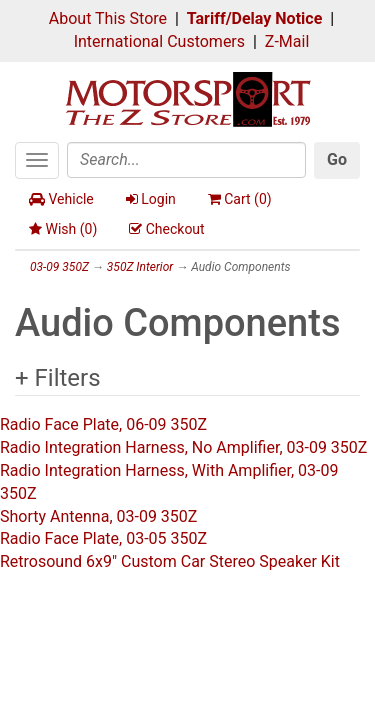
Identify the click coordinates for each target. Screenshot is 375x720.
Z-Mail (287, 41)
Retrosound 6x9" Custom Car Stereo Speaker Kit (170, 561)
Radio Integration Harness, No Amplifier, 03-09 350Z (183, 447)
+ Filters (58, 378)
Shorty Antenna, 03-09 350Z (98, 516)
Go (337, 159)
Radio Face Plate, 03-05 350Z (103, 538)
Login (151, 199)
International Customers (159, 41)
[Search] (186, 160)
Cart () (240, 199)
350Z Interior (140, 267)
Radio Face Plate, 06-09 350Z (103, 424)
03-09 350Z (59, 267)
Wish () (63, 229)
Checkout (166, 229)
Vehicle (61, 199)
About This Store (108, 18)
